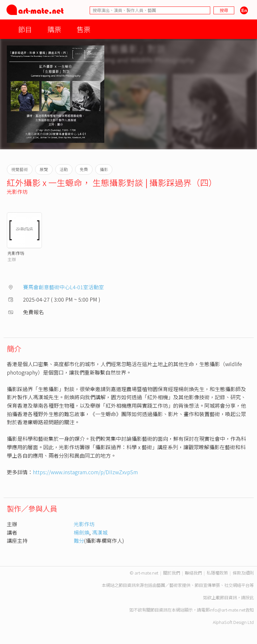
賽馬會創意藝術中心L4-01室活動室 (64, 287)
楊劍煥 (82, 532)
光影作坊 (17, 192)
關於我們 (172, 573)
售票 (84, 29)
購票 (54, 29)
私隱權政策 (217, 573)
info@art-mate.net (227, 610)
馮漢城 (100, 532)
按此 (250, 597)
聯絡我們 (193, 573)
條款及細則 (243, 573)
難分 (79, 540)
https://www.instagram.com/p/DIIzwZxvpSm (85, 472)
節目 (25, 29)
